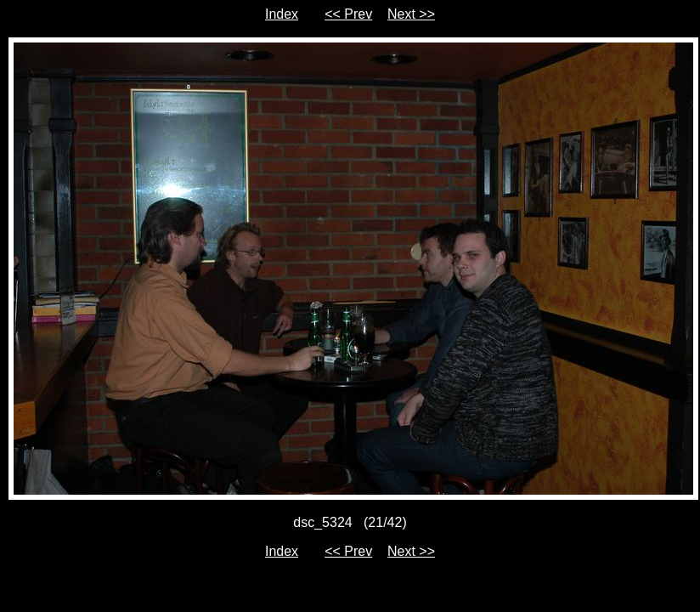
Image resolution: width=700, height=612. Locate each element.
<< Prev (348, 14)
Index (282, 14)
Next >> (411, 14)
